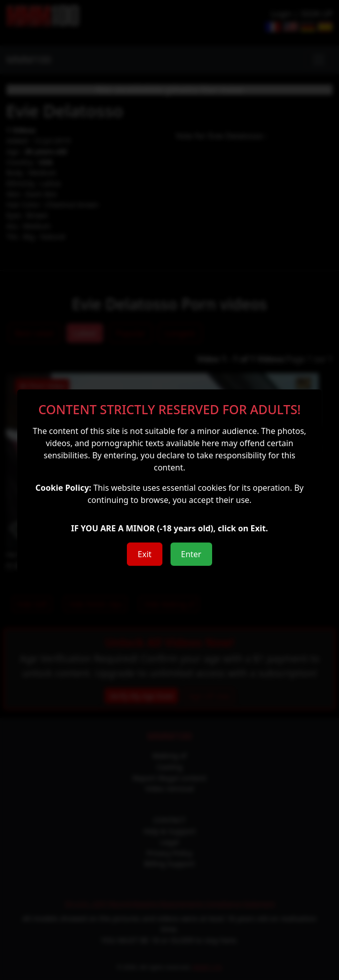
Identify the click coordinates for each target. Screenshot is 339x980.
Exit (144, 554)
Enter (191, 554)
